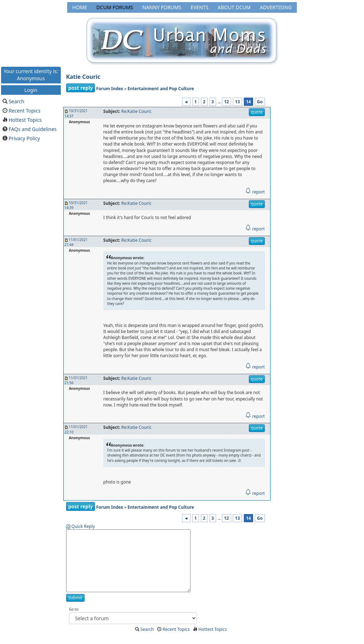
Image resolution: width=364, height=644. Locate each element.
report (255, 192)
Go (260, 102)
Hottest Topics (25, 120)
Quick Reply (83, 526)
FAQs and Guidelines (33, 129)
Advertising (276, 7)
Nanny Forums (162, 7)
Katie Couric (83, 77)
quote (257, 112)
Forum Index (109, 89)
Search (16, 101)
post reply (81, 88)
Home (80, 7)
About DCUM (234, 7)
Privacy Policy (24, 138)
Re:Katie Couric (136, 111)
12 (226, 102)
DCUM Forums (115, 7)
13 (237, 102)
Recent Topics (25, 111)
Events (199, 7)
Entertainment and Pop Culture (161, 89)
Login (31, 90)
